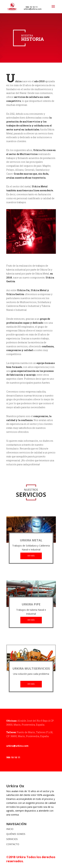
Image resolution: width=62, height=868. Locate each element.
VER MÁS (31, 556)
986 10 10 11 (13, 757)
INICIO (10, 829)
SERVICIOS (12, 839)
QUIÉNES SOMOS (16, 834)
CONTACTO (13, 844)
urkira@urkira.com (17, 746)
